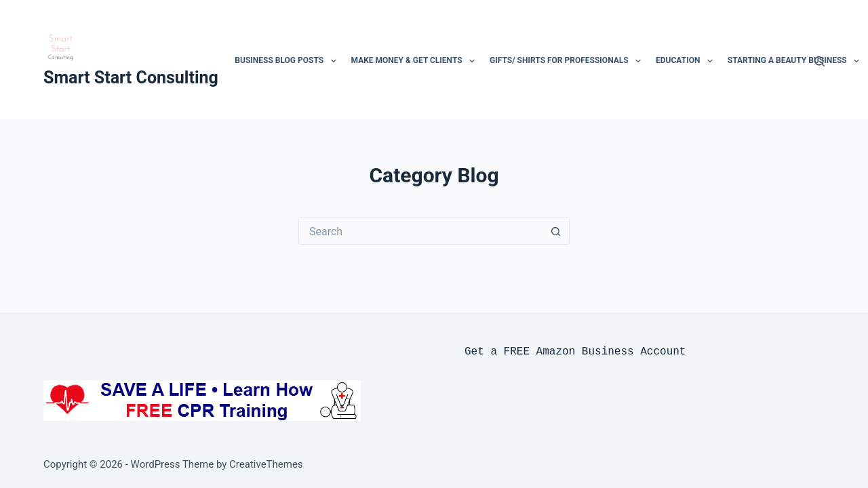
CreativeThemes (266, 464)
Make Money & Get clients (415, 61)
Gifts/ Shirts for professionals (567, 61)
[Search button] (556, 231)
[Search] (820, 61)
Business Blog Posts (287, 61)
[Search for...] (420, 231)
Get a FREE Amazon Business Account (575, 352)
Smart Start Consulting (131, 78)
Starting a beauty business (795, 61)
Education (686, 61)
